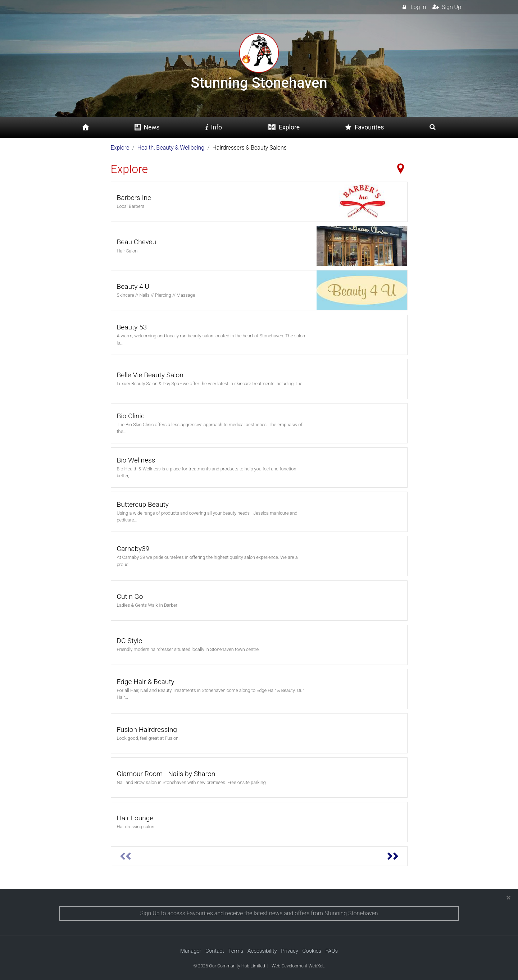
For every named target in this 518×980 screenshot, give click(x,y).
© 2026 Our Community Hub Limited (229, 966)
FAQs (332, 951)
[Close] (508, 898)
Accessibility (262, 951)
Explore (120, 148)
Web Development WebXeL (298, 966)
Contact (215, 951)
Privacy (290, 951)
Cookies (312, 951)
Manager (191, 951)
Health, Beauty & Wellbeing (171, 148)
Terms (236, 951)
